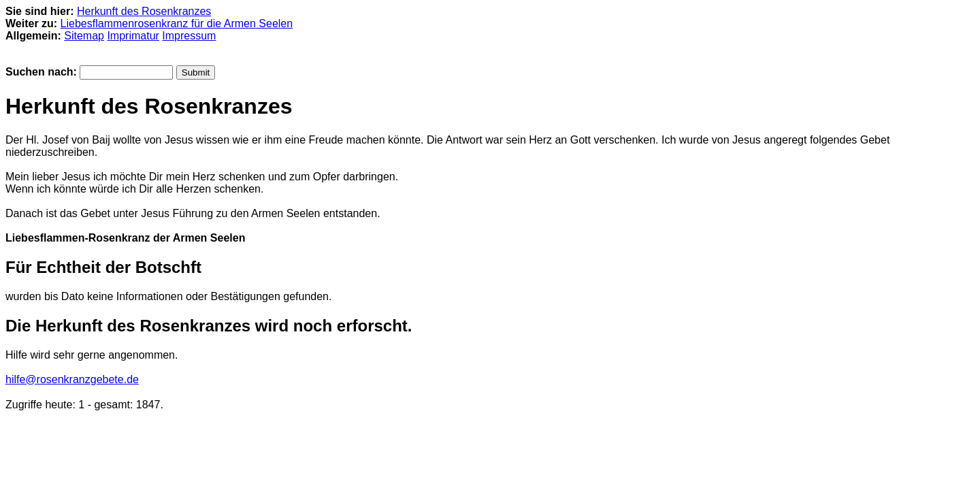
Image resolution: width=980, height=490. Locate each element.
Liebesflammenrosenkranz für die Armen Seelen (177, 23)
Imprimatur (133, 36)
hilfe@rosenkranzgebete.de (72, 379)
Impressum (189, 36)
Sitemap (84, 36)
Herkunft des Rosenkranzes (144, 11)
